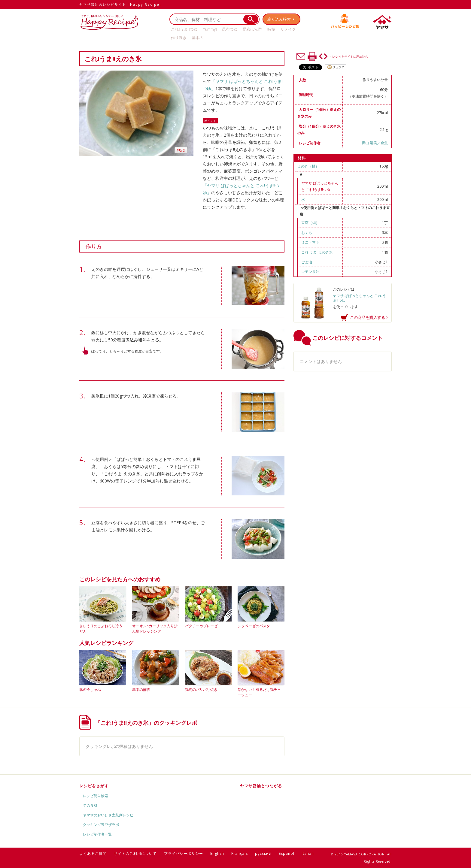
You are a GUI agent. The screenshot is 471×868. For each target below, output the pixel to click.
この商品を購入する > (369, 317)
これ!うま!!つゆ (184, 29)
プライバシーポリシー (184, 853)
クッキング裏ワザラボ (101, 825)
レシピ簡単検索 (96, 796)
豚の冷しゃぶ (90, 690)
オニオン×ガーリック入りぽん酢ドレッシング (155, 629)
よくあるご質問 (93, 853)
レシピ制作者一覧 (97, 834)
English (217, 853)
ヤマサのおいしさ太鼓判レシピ (108, 815)
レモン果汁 (310, 272)
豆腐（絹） (310, 223)
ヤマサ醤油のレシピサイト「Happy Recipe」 (121, 4)
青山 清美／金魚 (375, 143)
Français (240, 853)
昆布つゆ (230, 29)
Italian (308, 853)
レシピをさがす (94, 786)
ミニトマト (310, 242)
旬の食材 (90, 805)
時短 (271, 29)
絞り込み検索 (279, 19)
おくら (307, 233)
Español (287, 853)
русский (263, 853)
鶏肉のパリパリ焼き (201, 690)
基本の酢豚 (141, 690)
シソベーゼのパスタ (254, 626)
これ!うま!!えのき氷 (317, 252)
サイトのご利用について (135, 853)
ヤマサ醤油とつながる (261, 786)
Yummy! (210, 29)
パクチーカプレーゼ (201, 626)
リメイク (288, 29)
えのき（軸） (308, 166)
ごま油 (307, 262)
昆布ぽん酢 (252, 29)
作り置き (179, 38)
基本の (198, 38)
